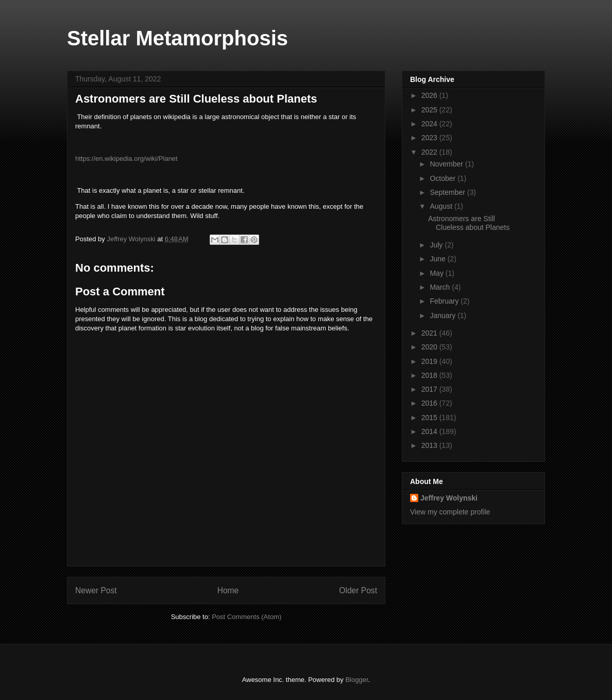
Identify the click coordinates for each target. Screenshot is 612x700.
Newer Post (96, 590)
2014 (430, 431)
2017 (430, 389)
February (445, 301)
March (441, 287)
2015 (430, 418)
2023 (430, 138)
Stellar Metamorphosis (177, 38)
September (448, 192)
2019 (430, 361)
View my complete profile (450, 512)
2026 (430, 95)
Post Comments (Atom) (246, 617)
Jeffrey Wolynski (449, 498)
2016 (430, 403)
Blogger (356, 680)
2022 (430, 152)
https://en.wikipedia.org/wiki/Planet (126, 159)
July (437, 245)
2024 (430, 124)
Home (228, 590)
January (444, 315)
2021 (430, 333)
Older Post (358, 590)
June (438, 259)
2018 (430, 375)
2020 (430, 347)
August (442, 206)
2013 (430, 445)
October (444, 178)
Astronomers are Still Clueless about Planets (469, 223)
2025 (430, 110)
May (437, 273)
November (447, 164)
